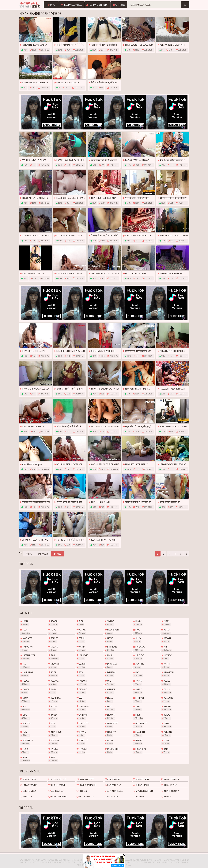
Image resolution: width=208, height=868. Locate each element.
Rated (57, 554)
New (29, 554)
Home (51, 5)
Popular (43, 554)
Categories (119, 5)
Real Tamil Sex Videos (72, 5)
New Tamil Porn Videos (97, 5)
